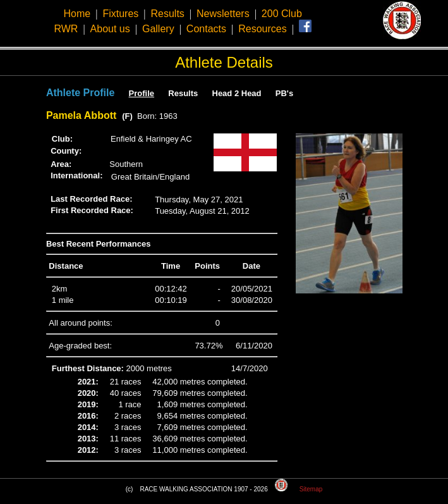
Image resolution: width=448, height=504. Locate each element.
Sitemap (311, 489)
